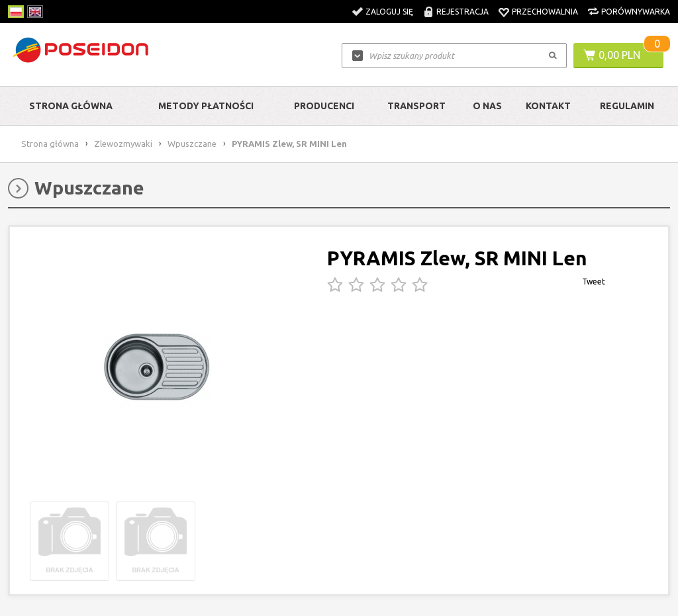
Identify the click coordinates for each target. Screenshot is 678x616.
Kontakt (548, 106)
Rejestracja (462, 12)
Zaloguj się (389, 12)
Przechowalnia (545, 12)
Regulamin (627, 106)
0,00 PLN (619, 55)
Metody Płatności (206, 106)
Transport (416, 106)
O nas (487, 106)
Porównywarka (636, 12)
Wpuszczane (192, 144)
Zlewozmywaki (123, 144)
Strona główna (71, 106)
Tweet (594, 282)
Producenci (324, 106)
